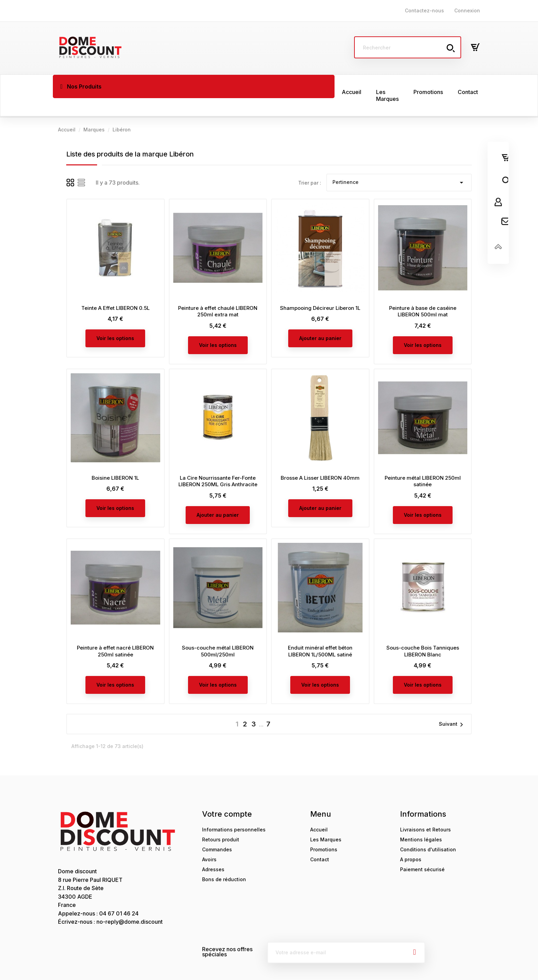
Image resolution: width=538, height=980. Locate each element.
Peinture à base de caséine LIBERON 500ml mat (423, 294)
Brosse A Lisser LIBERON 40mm (320, 460)
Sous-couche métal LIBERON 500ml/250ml (218, 633)
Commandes (217, 832)
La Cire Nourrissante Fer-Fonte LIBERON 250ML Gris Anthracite (218, 463)
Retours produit (221, 822)
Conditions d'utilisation (428, 832)
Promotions (324, 832)
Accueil (319, 812)
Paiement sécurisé (422, 851)
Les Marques (326, 822)
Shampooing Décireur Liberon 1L (320, 290)
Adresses (213, 851)
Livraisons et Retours (425, 812)
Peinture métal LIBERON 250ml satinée (423, 463)
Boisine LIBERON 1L (115, 460)
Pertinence (399, 165)
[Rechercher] (408, 47)
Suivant (452, 707)
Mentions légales (421, 822)
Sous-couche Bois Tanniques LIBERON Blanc (423, 633)
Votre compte (227, 796)
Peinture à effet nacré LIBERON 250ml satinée (115, 633)
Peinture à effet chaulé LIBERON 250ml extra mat (218, 294)
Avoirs (209, 842)
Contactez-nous (424, 10)
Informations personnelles (234, 812)
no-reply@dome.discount (130, 904)
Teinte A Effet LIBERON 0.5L (115, 290)
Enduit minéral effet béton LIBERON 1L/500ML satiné (320, 633)
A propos (411, 842)
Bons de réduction (224, 861)
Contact (320, 842)
